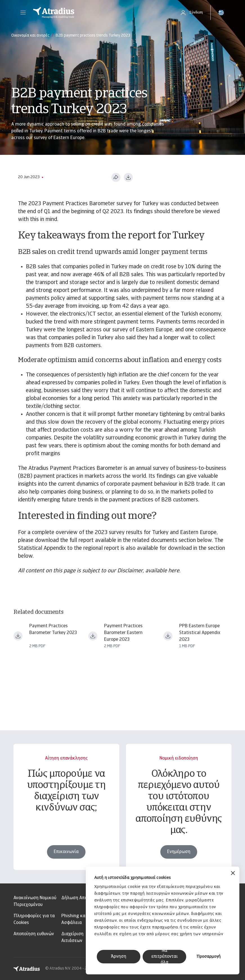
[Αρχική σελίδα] (100, 13)
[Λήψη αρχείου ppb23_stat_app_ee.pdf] (168, 636)
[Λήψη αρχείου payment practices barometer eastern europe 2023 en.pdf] (93, 636)
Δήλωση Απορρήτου (81, 898)
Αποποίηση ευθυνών (34, 934)
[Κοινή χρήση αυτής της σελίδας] (116, 177)
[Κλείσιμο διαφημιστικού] (233, 874)
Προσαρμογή (208, 957)
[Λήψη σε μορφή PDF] (128, 177)
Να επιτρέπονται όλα (165, 957)
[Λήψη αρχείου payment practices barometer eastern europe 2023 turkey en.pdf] (18, 636)
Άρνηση (119, 957)
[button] (23, 13)
